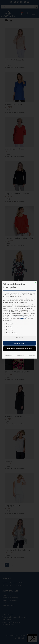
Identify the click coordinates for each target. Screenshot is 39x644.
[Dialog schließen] (36, 256)
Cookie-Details (8, 329)
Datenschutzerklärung (21, 291)
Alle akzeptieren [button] (19, 317)
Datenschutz (20, 329)
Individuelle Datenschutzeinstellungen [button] (19, 322)
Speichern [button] (20, 311)
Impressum (32, 329)
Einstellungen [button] (23, 292)
